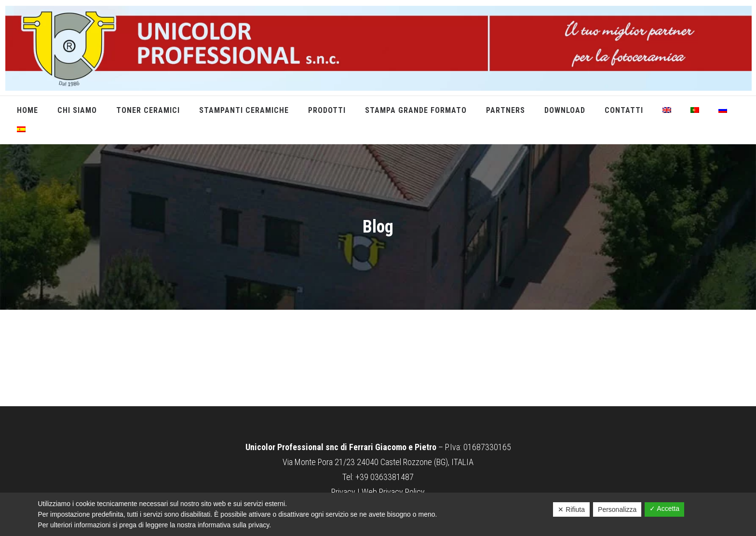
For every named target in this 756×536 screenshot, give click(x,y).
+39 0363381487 (385, 477)
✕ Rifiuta (571, 509)
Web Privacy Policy (393, 492)
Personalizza (617, 509)
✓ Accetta (664, 509)
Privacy (343, 492)
